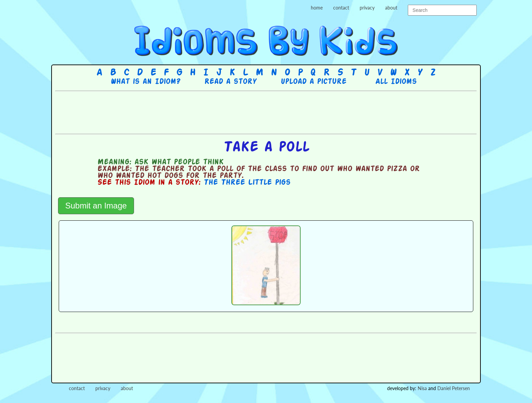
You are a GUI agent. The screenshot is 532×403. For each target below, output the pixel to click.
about (391, 8)
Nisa (422, 388)
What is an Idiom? (145, 82)
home (317, 8)
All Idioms (396, 82)
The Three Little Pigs (247, 183)
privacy (367, 8)
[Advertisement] (266, 112)
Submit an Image (96, 206)
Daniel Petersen (454, 388)
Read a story (230, 82)
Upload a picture (313, 82)
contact (341, 8)
